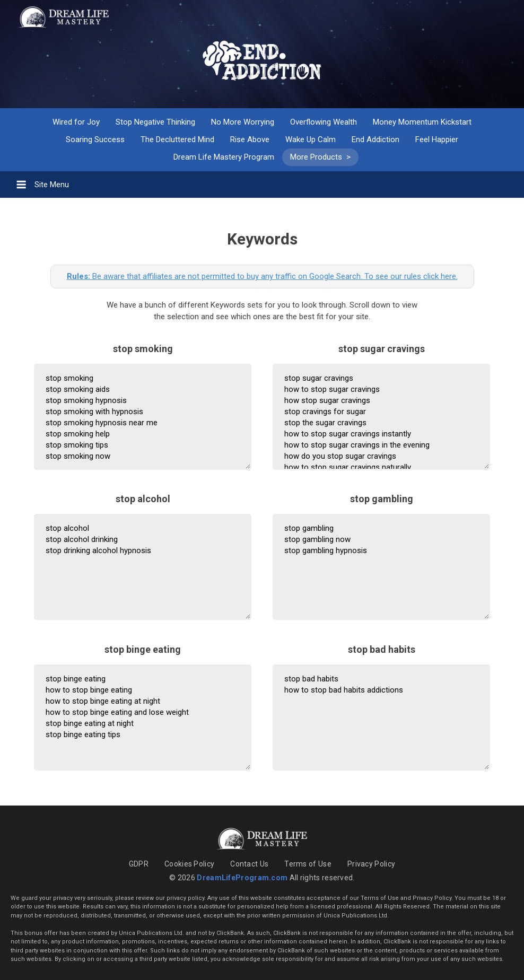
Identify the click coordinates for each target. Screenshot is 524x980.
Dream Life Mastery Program (224, 157)
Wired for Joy (76, 122)
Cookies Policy (189, 864)
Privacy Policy (371, 864)
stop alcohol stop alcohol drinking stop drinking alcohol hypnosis (143, 567)
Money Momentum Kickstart (422, 122)
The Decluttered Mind (177, 139)
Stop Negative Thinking (155, 122)
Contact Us (249, 864)
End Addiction (375, 139)
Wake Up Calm (311, 139)
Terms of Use (308, 864)
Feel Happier (437, 139)
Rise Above (250, 139)
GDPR (139, 864)
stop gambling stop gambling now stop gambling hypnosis (381, 567)
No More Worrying (243, 122)
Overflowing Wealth (324, 122)
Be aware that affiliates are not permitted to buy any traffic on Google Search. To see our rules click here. (262, 276)
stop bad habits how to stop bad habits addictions (381, 717)
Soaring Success (95, 139)
